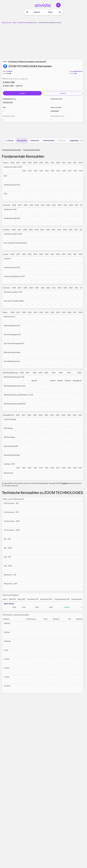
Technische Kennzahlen (32, 150)
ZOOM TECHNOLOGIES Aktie (27, 23)
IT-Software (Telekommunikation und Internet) (27, 62)
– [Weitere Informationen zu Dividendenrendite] (51, 103)
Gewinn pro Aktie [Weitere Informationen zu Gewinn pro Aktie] (56, 107)
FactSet (65, 483)
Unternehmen (49, 140)
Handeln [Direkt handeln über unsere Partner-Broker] (63, 93)
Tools (50, 12)
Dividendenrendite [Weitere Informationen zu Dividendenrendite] (56, 99)
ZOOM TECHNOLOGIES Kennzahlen (50, 23)
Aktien (14, 23)
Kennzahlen (22, 140)
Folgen (22, 93)
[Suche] (60, 12)
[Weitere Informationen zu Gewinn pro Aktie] (55, 111)
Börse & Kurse (6, 23)
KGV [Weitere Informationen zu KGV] (4, 107)
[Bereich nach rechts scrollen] (81, 141)
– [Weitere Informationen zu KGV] (3, 111)
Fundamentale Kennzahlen (12, 150)
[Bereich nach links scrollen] (5, 141)
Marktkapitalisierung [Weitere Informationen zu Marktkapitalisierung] (9, 99)
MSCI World (9, 604)
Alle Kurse (9, 140)
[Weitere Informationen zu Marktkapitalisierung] (8, 103)
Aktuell (37, 12)
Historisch (35, 140)
